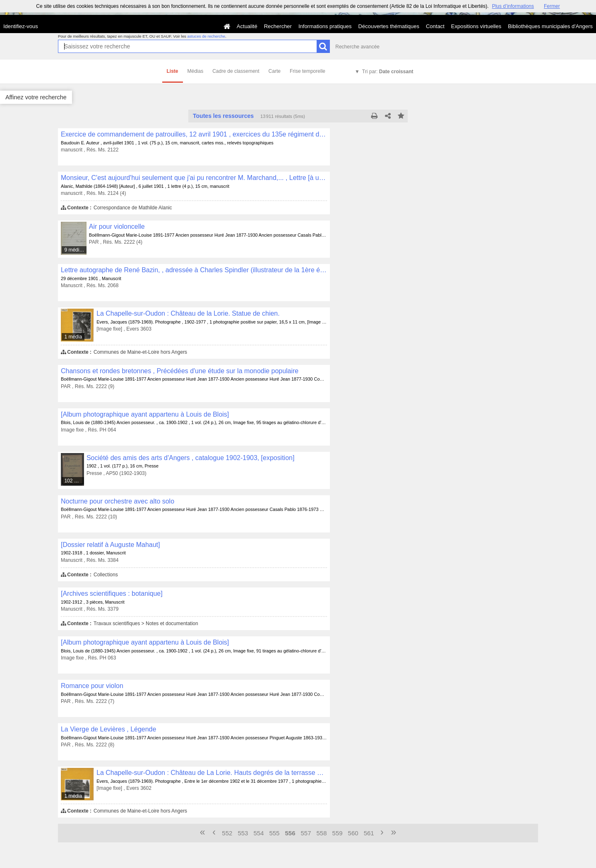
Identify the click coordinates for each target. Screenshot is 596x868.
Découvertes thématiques (389, 26)
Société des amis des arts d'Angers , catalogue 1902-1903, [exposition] (190, 458)
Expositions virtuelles (476, 26)
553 (243, 833)
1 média (73, 337)
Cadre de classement (236, 71)
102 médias (74, 481)
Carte (275, 71)
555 (274, 833)
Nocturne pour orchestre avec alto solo (118, 501)
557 (306, 833)
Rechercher (278, 26)
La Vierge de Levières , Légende (108, 729)
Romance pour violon (92, 686)
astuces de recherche (206, 36)
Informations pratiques (325, 26)
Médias (196, 71)
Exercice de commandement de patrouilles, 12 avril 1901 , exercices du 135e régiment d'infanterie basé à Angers (194, 134)
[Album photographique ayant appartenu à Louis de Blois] (145, 414)
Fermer (552, 6)
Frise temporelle (308, 71)
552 (227, 833)
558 (322, 833)
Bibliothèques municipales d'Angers (550, 26)
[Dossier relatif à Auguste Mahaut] (110, 545)
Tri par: (388, 72)
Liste (173, 71)
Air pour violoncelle (117, 227)
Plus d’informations (513, 6)
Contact (435, 26)
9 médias (74, 250)
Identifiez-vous (21, 26)
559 (338, 833)
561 (369, 833)
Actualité (247, 26)
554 (258, 833)
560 (353, 833)
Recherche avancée (357, 47)
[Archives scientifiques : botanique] (112, 593)
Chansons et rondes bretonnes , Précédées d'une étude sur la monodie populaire (180, 371)
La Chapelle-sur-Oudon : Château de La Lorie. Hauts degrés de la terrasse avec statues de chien (212, 773)
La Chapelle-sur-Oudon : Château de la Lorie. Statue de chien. (188, 313)
